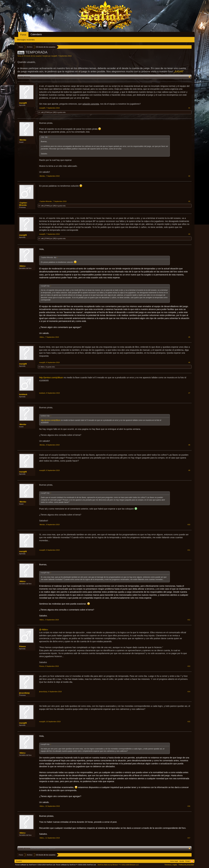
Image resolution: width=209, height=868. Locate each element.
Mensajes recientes (26, 40)
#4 (189, 234)
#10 (189, 525)
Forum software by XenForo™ (76, 865)
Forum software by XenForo (35, 865)
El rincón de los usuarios (33, 56)
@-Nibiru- (44, 630)
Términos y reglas (171, 865)
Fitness (22, 646)
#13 (189, 666)
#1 (189, 108)
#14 (189, 692)
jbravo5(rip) (24, 693)
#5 (189, 337)
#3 (189, 201)
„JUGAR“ (179, 71)
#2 (189, 176)
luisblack (23, 394)
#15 (189, 722)
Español (19, 861)
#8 (189, 445)
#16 (189, 806)
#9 (189, 470)
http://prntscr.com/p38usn (51, 378)
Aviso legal (174, 861)
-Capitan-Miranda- (23, 204)
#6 (189, 362)
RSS (192, 861)
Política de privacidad (186, 865)
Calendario (36, 34)
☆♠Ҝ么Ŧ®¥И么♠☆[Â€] (48, 112)
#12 (189, 620)
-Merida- (23, 140)
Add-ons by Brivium (118, 865)
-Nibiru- (22, 266)
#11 (189, 550)
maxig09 (54, 56)
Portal (187, 861)
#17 (189, 838)
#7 (189, 393)
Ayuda (182, 861)
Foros (23, 35)
